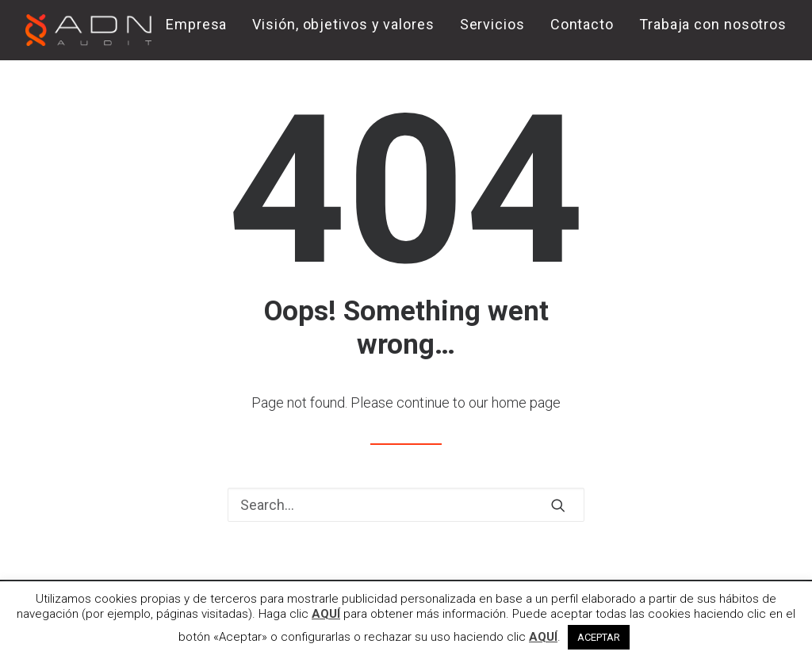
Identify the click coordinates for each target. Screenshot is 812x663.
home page (526, 402)
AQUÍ (326, 614)
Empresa (196, 24)
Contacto (582, 24)
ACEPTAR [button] (599, 637)
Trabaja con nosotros (713, 24)
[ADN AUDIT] (88, 30)
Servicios (492, 24)
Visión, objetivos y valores (343, 24)
